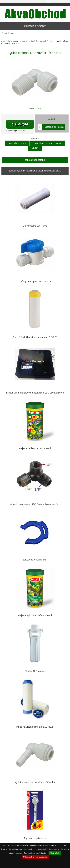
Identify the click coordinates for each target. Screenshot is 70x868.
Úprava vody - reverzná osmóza (21, 41)
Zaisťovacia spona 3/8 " (35, 560)
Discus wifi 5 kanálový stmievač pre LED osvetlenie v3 (35, 393)
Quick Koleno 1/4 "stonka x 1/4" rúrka (35, 782)
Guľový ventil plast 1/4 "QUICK (35, 281)
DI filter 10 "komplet (35, 671)
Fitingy (52, 41)
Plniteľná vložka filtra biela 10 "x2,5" (35, 727)
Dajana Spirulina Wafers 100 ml (35, 615)
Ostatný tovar (8, 33)
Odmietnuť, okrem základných (36, 857)
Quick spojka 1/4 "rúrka (35, 226)
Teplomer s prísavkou (35, 838)
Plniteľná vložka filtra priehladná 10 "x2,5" (35, 337)
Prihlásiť (61, 2)
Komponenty (42, 41)
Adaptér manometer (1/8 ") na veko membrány (35, 504)
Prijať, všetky (55, 853)
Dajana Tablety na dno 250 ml (35, 448)
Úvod (50, 2)
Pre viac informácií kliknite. (35, 853)
